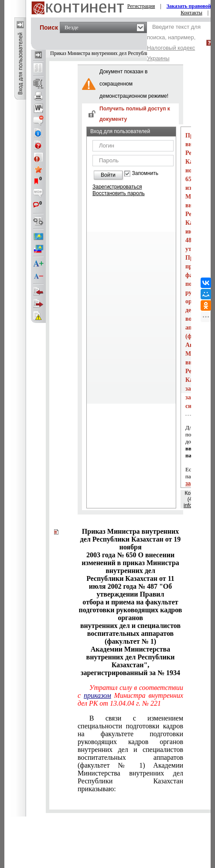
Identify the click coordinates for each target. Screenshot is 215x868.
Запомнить (145, 173)
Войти (108, 175)
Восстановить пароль (119, 193)
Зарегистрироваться (117, 187)
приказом (97, 695)
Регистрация (141, 6)
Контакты (191, 13)
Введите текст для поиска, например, (174, 43)
